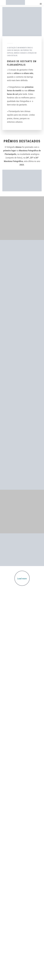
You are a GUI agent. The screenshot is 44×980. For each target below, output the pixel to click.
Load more (22, 579)
